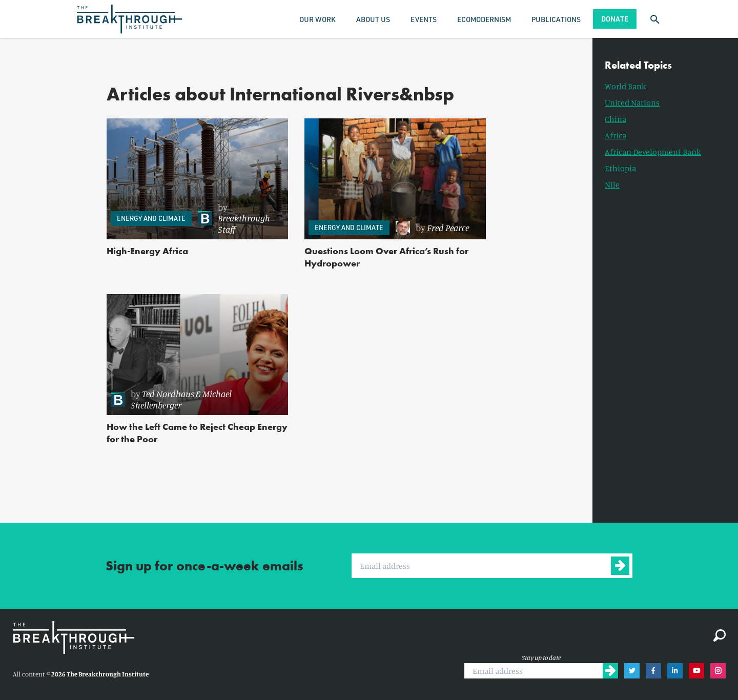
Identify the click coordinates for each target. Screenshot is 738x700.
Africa (616, 135)
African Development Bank (653, 152)
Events (424, 19)
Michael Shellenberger (181, 399)
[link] (238, 219)
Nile (612, 184)
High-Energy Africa (147, 251)
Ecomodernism (484, 19)
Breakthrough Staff (244, 223)
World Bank (626, 86)
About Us (373, 19)
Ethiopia (620, 168)
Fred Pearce (448, 228)
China (616, 119)
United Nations (632, 102)
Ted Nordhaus (168, 394)
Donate (615, 19)
